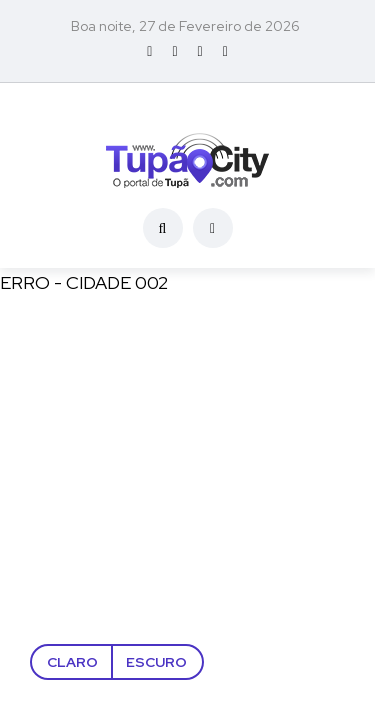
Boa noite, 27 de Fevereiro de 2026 (185, 26)
